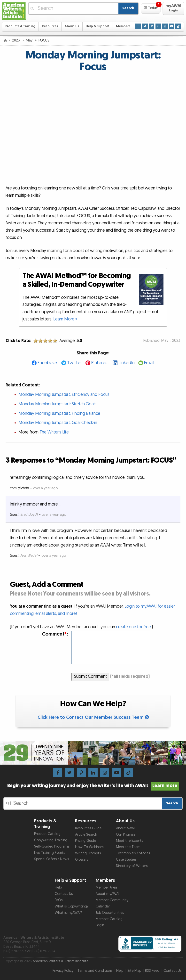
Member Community (112, 900)
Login (100, 925)
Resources (50, 26)
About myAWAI (107, 894)
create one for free (133, 627)
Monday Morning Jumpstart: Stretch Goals (57, 404)
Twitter (74, 363)
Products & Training (20, 26)
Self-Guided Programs (52, 846)
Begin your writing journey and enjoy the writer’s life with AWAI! (93, 786)
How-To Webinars (89, 847)
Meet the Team (128, 847)
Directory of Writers (132, 866)
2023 (16, 40)
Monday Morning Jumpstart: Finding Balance (59, 413)
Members (123, 26)
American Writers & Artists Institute (61, 961)
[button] (151, 8)
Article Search (86, 835)
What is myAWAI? (68, 913)
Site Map (134, 971)
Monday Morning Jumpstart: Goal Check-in (58, 423)
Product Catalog (47, 834)
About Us (72, 26)
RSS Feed (152, 971)
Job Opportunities (110, 913)
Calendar (103, 906)
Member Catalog (109, 919)
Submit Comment (90, 676)
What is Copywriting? (72, 906)
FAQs (59, 900)
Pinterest (100, 363)
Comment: (55, 634)
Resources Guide (88, 828)
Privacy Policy (63, 971)
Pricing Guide (85, 841)
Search (128, 8)
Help (58, 887)
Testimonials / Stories (133, 853)
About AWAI (125, 828)
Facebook (48, 363)
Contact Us (64, 894)
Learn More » (65, 319)
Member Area (106, 887)
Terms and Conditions (95, 971)
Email (149, 363)
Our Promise (126, 835)
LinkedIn (127, 363)
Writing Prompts (88, 853)
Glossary (82, 860)
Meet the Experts (129, 841)
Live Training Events (50, 853)
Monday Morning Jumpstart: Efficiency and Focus (64, 395)
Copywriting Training (51, 840)
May (30, 40)
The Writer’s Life (54, 432)
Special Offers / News (51, 859)
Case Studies (126, 860)
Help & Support (98, 26)
